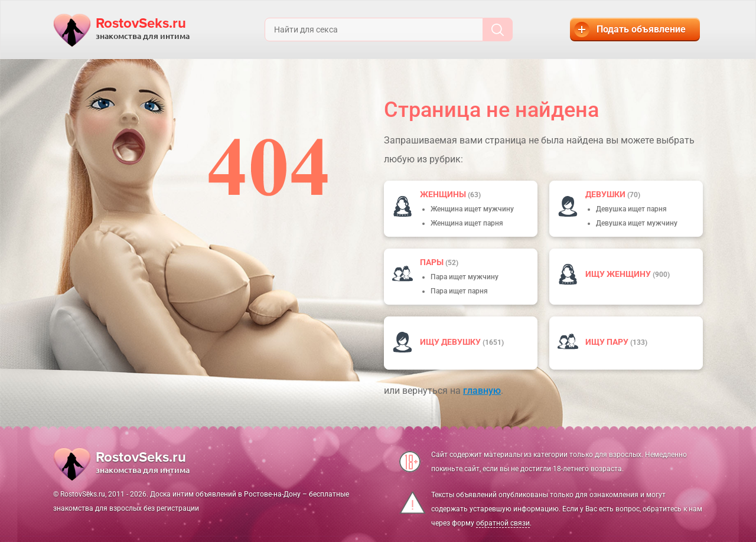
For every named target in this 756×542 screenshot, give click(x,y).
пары (433, 262)
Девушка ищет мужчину (637, 223)
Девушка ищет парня (631, 209)
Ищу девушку (451, 342)
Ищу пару (608, 342)
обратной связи (503, 523)
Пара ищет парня (459, 291)
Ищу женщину (619, 274)
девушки (606, 194)
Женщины (444, 194)
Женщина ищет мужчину (472, 209)
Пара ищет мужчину (465, 277)
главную (482, 391)
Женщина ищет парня (467, 223)
